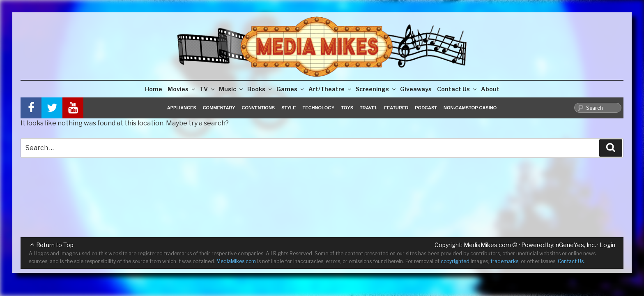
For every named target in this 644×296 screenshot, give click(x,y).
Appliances (182, 108)
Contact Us (457, 89)
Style (289, 108)
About (490, 89)
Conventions (258, 108)
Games (291, 89)
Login (607, 245)
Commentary (219, 108)
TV (208, 89)
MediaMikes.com (487, 245)
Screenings (376, 89)
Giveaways (416, 89)
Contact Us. (571, 261)
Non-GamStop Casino (470, 108)
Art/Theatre (330, 89)
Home (154, 89)
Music (231, 89)
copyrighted (455, 261)
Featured (396, 108)
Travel (369, 108)
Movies (182, 89)
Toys (347, 108)
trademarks (504, 261)
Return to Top (55, 245)
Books (260, 89)
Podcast (426, 108)
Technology (319, 108)
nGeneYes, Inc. (576, 245)
